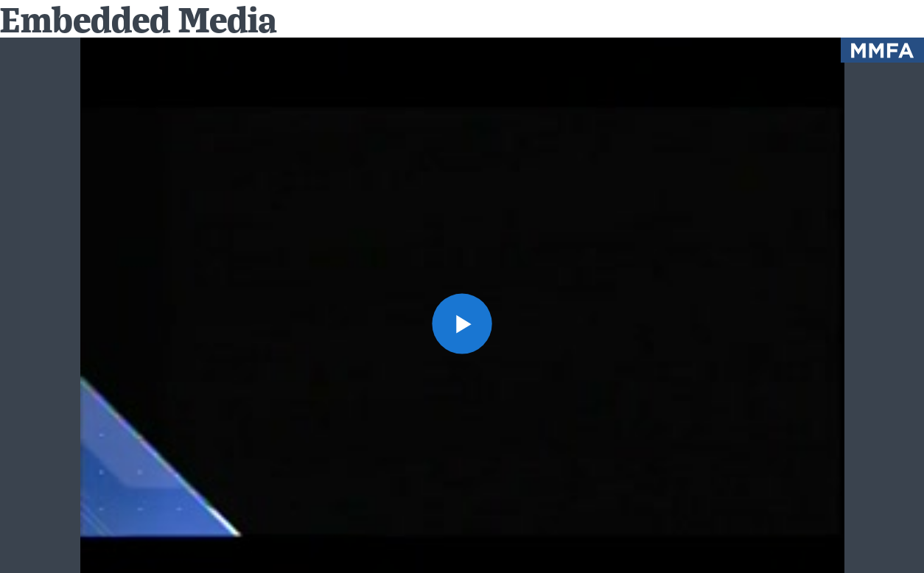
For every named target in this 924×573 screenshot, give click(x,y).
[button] (462, 324)
